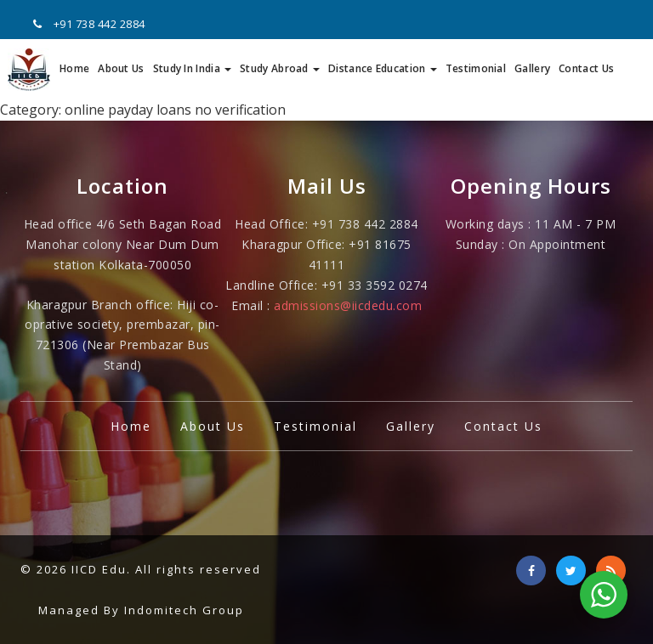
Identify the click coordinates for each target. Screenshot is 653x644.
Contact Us (586, 68)
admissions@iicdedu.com (348, 305)
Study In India (193, 68)
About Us (121, 68)
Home (74, 68)
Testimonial (476, 68)
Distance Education (383, 68)
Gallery (532, 68)
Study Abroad (280, 68)
